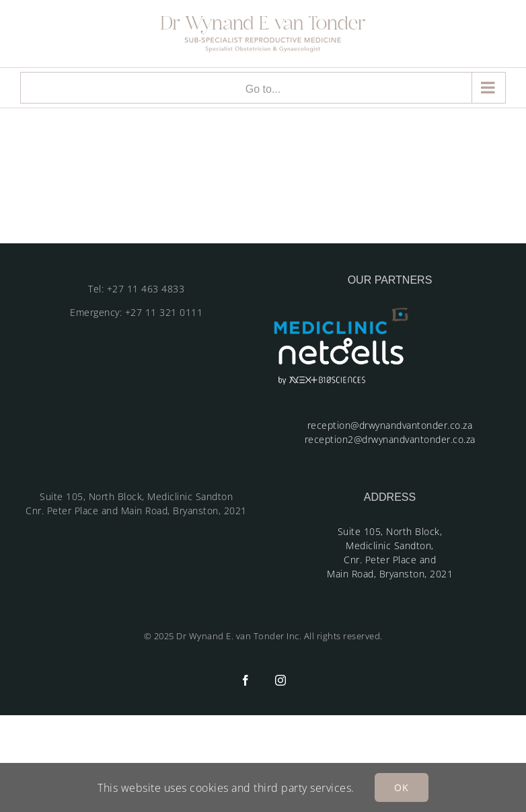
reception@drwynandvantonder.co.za (390, 425)
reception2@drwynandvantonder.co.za (390, 439)
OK (402, 787)
